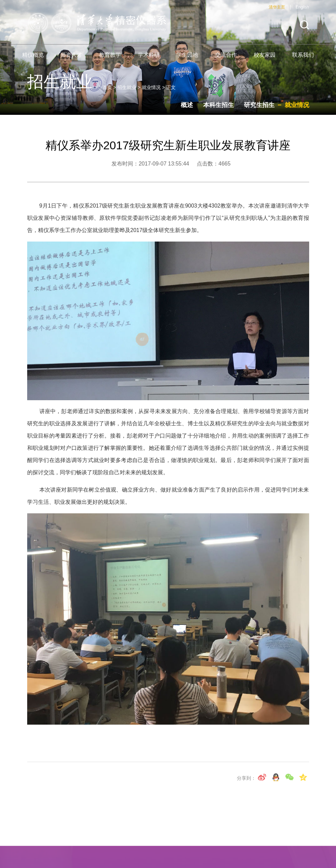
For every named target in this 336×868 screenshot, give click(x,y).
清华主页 (277, 11)
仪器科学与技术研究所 (109, 851)
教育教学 (110, 59)
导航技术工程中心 (169, 851)
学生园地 (187, 59)
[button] (304, 29)
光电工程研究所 (264, 840)
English (302, 11)
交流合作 (226, 59)
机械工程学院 (130, 840)
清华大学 (92, 840)
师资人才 (71, 59)
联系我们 (303, 59)
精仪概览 (33, 59)
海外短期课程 (218, 840)
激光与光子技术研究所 (228, 851)
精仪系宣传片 (174, 840)
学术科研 (149, 59)
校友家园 (265, 59)
